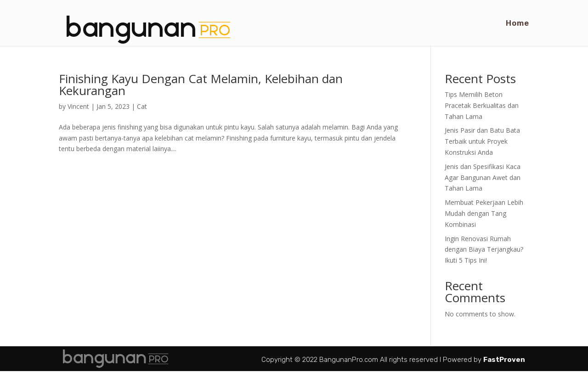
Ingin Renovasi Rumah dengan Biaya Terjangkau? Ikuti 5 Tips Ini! (484, 250)
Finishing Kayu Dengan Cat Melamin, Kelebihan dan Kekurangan (201, 85)
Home (517, 24)
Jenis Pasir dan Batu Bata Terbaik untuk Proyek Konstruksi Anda (482, 141)
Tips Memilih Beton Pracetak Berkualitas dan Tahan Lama (482, 105)
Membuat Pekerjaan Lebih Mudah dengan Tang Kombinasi (484, 213)
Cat (142, 106)
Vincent (78, 106)
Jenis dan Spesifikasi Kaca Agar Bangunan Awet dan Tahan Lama (483, 178)
